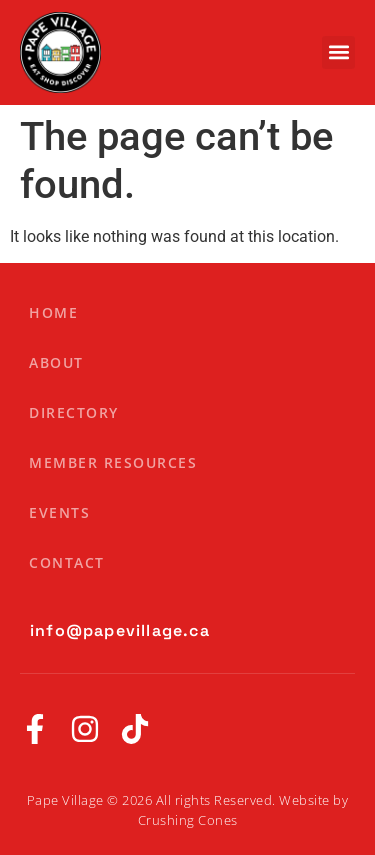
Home (53, 312)
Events (59, 512)
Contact (67, 562)
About (56, 362)
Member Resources (113, 462)
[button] (338, 52)
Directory (74, 412)
